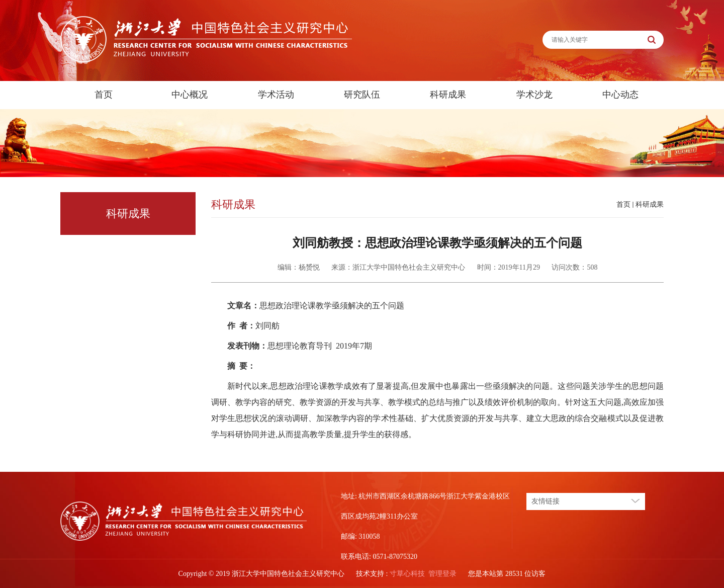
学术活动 (276, 95)
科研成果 (448, 95)
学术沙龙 (534, 95)
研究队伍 (362, 95)
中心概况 (190, 95)
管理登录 (442, 574)
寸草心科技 (407, 574)
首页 (104, 95)
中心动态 (620, 95)
